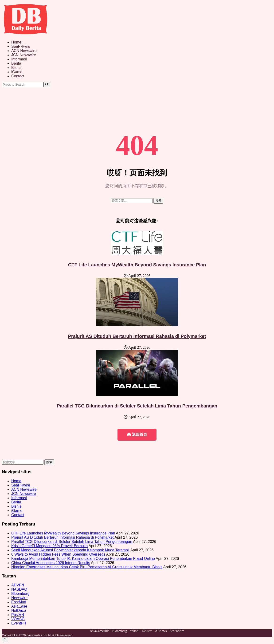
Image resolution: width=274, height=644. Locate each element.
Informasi (19, 59)
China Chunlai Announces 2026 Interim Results (51, 563)
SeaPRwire (21, 46)
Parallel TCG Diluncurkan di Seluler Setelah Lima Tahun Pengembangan (137, 406)
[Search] (47, 85)
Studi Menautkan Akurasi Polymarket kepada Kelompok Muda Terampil (70, 550)
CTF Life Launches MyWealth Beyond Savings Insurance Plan (137, 265)
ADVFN (18, 585)
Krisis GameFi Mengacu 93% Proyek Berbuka (49, 546)
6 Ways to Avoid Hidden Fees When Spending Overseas (58, 554)
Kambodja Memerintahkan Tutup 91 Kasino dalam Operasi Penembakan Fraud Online (83, 559)
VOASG (18, 619)
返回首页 (137, 434)
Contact (18, 76)
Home (16, 42)
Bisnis (16, 68)
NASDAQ (19, 589)
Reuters (147, 631)
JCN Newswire (24, 55)
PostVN (18, 615)
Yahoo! (135, 631)
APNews (161, 631)
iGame (17, 72)
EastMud (19, 602)
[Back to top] (5, 640)
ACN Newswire (24, 51)
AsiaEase (19, 606)
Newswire (19, 598)
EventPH (19, 623)
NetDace (19, 610)
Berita (16, 63)
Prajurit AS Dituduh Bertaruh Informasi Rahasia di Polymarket (137, 336)
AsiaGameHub (100, 631)
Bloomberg (20, 594)
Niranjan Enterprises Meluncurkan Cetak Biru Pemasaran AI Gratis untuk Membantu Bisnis (87, 567)
